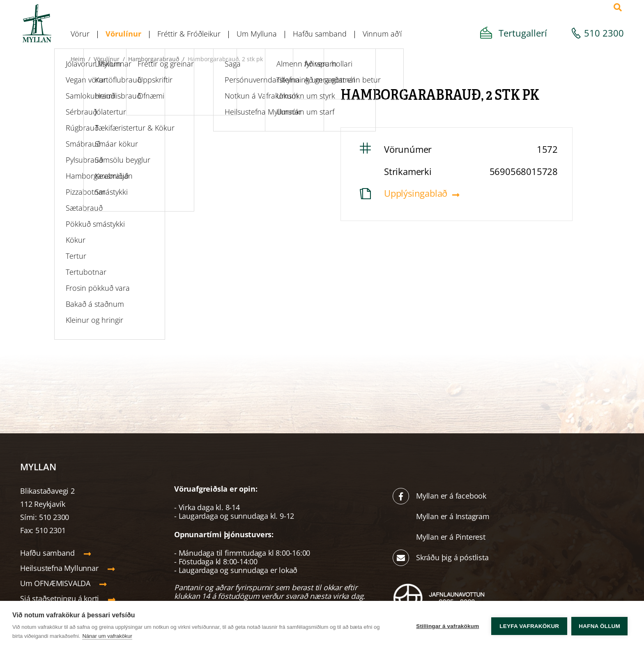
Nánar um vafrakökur (107, 636)
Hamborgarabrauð (154, 59)
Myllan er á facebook (451, 496)
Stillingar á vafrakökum (447, 626)
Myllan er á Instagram (454, 516)
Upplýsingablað (416, 193)
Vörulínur (107, 59)
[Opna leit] (618, 7)
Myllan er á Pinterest (452, 537)
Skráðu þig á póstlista (452, 557)
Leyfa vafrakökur (529, 626)
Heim (78, 59)
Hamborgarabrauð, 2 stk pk (225, 59)
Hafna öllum (599, 626)
